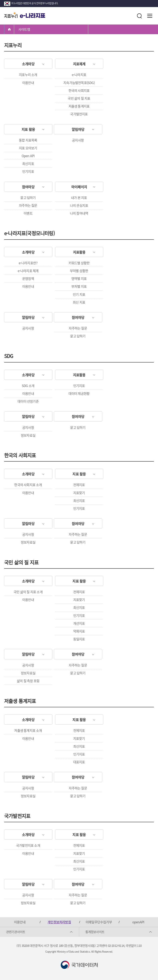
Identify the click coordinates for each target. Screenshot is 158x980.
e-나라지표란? (28, 263)
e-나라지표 (79, 75)
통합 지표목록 (28, 140)
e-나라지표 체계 (28, 271)
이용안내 (28, 83)
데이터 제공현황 (79, 393)
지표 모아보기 (28, 148)
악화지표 (79, 631)
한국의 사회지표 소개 (28, 485)
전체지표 (79, 485)
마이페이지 (79, 187)
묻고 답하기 (28, 198)
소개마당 (28, 64)
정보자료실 (28, 435)
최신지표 (28, 164)
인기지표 (28, 171)
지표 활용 (28, 129)
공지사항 (78, 140)
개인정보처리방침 (59, 922)
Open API (28, 156)
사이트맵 (24, 29)
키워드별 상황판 (79, 263)
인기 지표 (79, 294)
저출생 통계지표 (79, 106)
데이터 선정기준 (28, 401)
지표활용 (79, 252)
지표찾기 (79, 493)
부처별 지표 (79, 286)
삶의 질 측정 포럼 (28, 681)
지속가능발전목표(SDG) (79, 83)
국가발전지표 (79, 114)
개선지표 (79, 623)
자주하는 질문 (28, 205)
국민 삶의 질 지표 (79, 98)
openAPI (138, 922)
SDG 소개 (28, 386)
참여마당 (28, 187)
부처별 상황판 (79, 271)
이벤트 (28, 213)
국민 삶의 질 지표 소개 (28, 592)
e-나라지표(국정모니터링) (29, 233)
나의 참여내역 (79, 213)
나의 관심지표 (79, 205)
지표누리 (13, 45)
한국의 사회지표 (79, 90)
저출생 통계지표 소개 (28, 730)
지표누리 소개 (28, 75)
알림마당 (78, 129)
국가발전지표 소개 (28, 845)
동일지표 (79, 639)
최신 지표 (79, 302)
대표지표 (79, 762)
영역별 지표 (79, 278)
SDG (9, 356)
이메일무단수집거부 (99, 922)
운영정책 (28, 278)
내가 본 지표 (79, 198)
